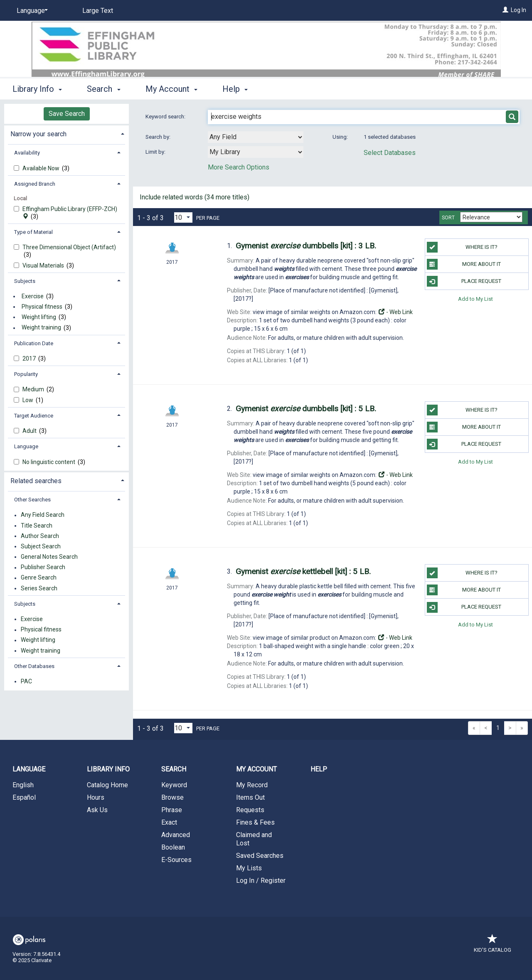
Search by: (159, 137)
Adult (30, 431)
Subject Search (41, 546)
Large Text (98, 11)
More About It (464, 264)
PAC (26, 681)
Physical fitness (42, 307)
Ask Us (97, 810)
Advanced (176, 835)
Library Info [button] (37, 89)
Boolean (173, 847)
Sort (448, 218)
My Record (252, 785)
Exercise (33, 296)
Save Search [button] (67, 114)
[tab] (66, 133)
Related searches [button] (36, 481)
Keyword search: (166, 117)
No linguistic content (49, 462)
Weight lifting (39, 317)
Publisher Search (43, 567)
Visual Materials (44, 265)
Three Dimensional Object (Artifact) (69, 247)
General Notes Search (49, 557)
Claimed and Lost (254, 839)
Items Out (250, 797)
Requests (250, 810)
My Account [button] (171, 89)
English (23, 785)
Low (28, 400)
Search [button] (103, 89)
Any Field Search (43, 515)
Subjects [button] (25, 281)
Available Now (42, 168)
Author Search (40, 536)
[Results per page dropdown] (183, 217)
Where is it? (462, 247)
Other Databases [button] (34, 666)
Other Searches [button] (32, 500)
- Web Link (395, 312)
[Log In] (505, 10)
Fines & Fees (255, 822)
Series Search (39, 588)
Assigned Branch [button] (35, 184)
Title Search (37, 526)
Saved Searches (260, 856)
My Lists (249, 868)
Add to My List (475, 298)
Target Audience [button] (34, 416)
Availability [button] (27, 153)
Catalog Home (107, 785)
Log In (518, 10)
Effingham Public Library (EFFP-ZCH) (70, 213)
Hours (96, 797)
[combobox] (256, 137)
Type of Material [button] (33, 232)
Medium (34, 389)
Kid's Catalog (493, 946)
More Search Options (239, 167)
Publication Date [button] (34, 343)
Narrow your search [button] (38, 134)
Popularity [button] (26, 374)
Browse (172, 797)
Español (24, 797)
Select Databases (390, 153)
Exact (169, 822)
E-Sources (176, 860)
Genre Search (39, 578)
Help (319, 769)
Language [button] (26, 446)
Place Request (464, 281)
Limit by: (156, 152)
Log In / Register (261, 881)
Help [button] (235, 89)
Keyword (174, 785)
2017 (30, 359)
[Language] (31, 11)
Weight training (41, 328)
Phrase (172, 810)
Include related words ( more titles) (195, 197)
